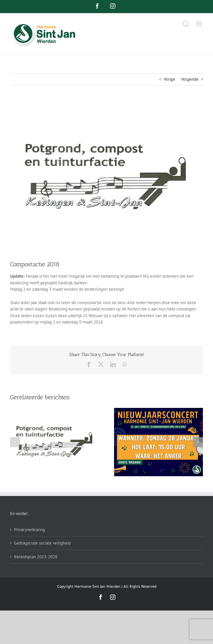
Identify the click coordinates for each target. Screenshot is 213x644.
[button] (15, 442)
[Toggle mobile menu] (199, 24)
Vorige (169, 79)
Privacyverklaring (30, 530)
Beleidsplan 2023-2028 (36, 557)
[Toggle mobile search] (186, 24)
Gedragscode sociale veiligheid (42, 543)
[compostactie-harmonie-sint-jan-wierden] (106, 178)
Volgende (190, 79)
